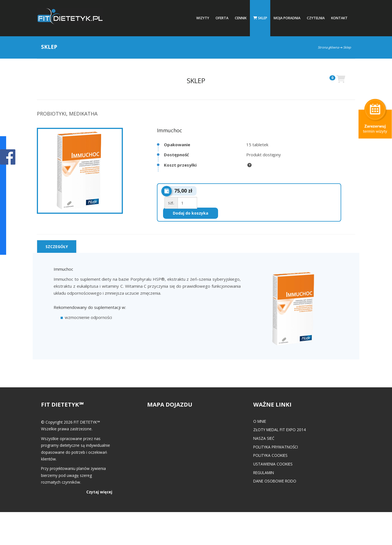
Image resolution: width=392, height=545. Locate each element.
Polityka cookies (270, 455)
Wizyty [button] (203, 18)
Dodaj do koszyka (191, 213)
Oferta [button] (222, 18)
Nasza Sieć (264, 438)
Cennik (241, 18)
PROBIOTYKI (52, 114)
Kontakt (339, 18)
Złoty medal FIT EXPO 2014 (279, 430)
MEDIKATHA (83, 114)
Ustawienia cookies (273, 464)
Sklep (260, 18)
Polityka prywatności (276, 447)
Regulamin (264, 473)
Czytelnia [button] (316, 18)
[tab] (57, 247)
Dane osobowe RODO (275, 481)
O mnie (260, 421)
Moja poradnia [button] (287, 18)
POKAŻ (8, 157)
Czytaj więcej (99, 492)
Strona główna (328, 47)
